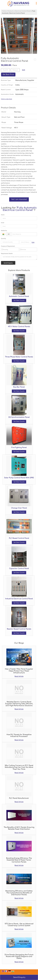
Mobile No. (4, 231)
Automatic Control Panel (19, 296)
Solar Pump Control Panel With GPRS (19, 478)
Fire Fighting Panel (19, 448)
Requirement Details (7, 254)
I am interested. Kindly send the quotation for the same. (19, 257)
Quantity (3, 238)
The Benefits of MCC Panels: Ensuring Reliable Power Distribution (19, 828)
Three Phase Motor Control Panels (19, 357)
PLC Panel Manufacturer (19, 798)
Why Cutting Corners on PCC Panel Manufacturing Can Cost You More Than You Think (19, 767)
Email (3, 223)
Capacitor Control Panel (19, 569)
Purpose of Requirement (8, 246)
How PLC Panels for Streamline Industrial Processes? (19, 736)
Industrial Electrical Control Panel (19, 599)
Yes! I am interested (19, 199)
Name (3, 215)
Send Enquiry (19, 977)
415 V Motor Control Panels (19, 327)
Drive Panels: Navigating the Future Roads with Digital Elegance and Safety (19, 957)
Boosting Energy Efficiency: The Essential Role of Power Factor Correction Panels (19, 860)
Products (10, 11)
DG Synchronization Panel (19, 417)
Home (4, 11)
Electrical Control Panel (23, 11)
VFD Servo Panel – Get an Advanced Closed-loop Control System (19, 925)
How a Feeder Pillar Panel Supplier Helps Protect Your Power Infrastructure (19, 671)
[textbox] (15, 70)
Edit (24, 70)
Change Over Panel (19, 508)
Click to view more (7, 99)
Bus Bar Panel (19, 387)
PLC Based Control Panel (19, 538)
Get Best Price (8, 74)
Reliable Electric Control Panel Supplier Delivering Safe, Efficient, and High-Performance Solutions (19, 704)
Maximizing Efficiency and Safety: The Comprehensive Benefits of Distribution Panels (19, 893)
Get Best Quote (19, 300)
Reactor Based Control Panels (19, 629)
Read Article (19, 676)
